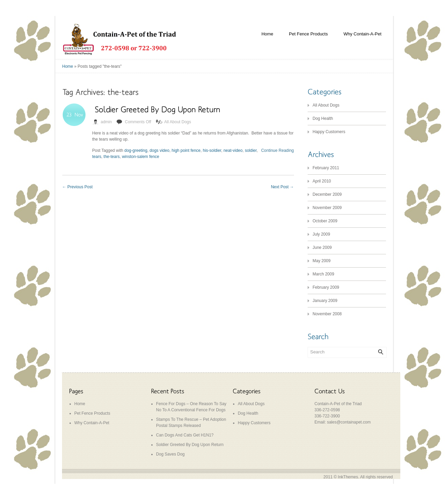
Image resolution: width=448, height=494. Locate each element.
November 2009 (327, 208)
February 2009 (326, 287)
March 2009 (323, 274)
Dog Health (323, 118)
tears (97, 157)
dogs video (159, 150)
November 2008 (327, 314)
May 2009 (322, 261)
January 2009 (325, 301)
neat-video (233, 150)
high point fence (186, 150)
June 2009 (322, 248)
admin (106, 122)
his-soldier (212, 150)
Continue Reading (277, 150)
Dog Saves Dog (170, 454)
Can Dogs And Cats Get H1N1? (185, 435)
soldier (251, 150)
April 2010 (322, 181)
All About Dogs (178, 122)
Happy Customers (329, 132)
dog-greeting (136, 150)
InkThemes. (349, 477)
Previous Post (78, 187)
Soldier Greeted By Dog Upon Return (190, 445)
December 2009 (327, 194)
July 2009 (321, 234)
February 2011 (326, 168)
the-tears (112, 157)
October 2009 (325, 221)
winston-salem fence (141, 157)
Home (267, 34)
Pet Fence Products (308, 34)
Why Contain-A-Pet (362, 34)
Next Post (282, 187)
